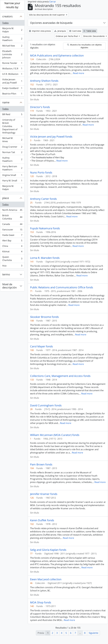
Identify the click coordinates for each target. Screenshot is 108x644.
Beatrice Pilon (12, 94)
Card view (75, 31)
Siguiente (93, 633)
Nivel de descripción (9, 286)
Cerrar (53, 2)
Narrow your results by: (12, 5)
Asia (12, 266)
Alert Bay (12, 241)
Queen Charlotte (12, 259)
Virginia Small (12, 176)
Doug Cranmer (12, 147)
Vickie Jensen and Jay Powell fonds (51, 137)
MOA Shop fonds (41, 602)
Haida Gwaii (12, 236)
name (6, 102)
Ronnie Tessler (12, 64)
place (6, 198)
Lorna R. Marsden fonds (45, 258)
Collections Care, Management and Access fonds (60, 376)
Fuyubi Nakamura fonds (45, 228)
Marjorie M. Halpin (12, 30)
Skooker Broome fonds (44, 317)
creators (7, 16)
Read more (79, 73)
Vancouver (12, 230)
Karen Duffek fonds (42, 520)
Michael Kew (12, 46)
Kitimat (12, 252)
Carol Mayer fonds (42, 346)
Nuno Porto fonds (41, 173)
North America (12, 211)
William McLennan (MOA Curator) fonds (55, 435)
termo (6, 274)
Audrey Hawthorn (12, 39)
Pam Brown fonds (41, 465)
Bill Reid (12, 115)
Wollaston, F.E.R (12, 69)
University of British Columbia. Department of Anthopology (12, 126)
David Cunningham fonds (46, 405)
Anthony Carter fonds (43, 199)
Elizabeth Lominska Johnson (12, 54)
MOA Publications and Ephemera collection (57, 56)
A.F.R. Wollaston (12, 75)
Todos (5, 23)
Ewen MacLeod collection (46, 579)
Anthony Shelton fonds (44, 81)
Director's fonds (40, 107)
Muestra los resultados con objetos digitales (84, 46)
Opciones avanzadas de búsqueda (51, 23)
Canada (12, 225)
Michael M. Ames (12, 140)
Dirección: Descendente (94, 36)
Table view (90, 31)
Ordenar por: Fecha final (67, 36)
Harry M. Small (12, 181)
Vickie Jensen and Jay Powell (12, 81)
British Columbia (12, 217)
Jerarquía (60, 31)
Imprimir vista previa (40, 31)
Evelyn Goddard (12, 89)
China (12, 247)
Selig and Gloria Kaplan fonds (48, 550)
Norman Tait (12, 153)
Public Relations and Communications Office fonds (62, 287)
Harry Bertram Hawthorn (12, 168)
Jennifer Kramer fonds (44, 494)
